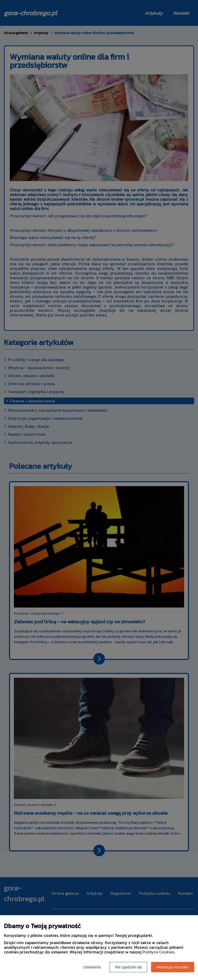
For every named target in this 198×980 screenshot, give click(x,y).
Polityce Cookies (158, 952)
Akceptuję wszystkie (173, 967)
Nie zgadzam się (128, 967)
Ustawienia (92, 967)
